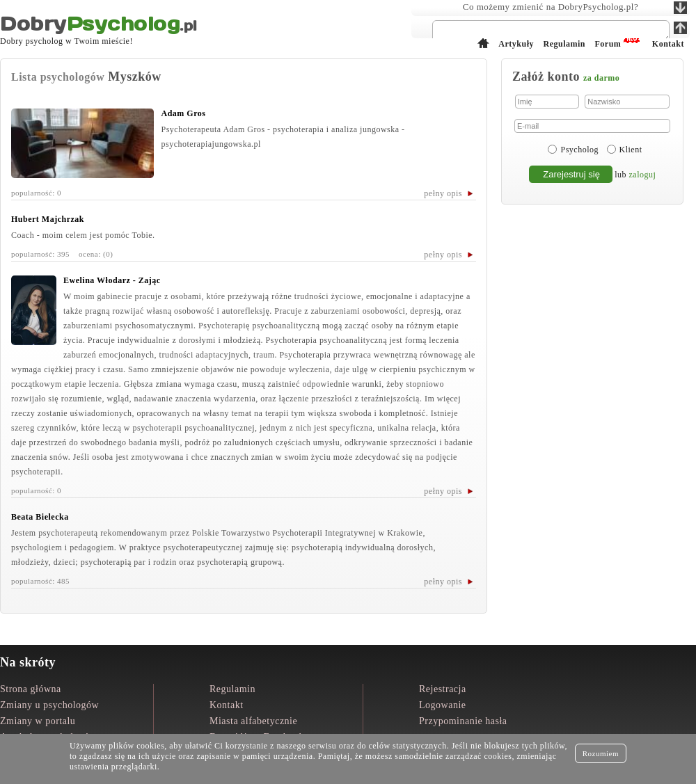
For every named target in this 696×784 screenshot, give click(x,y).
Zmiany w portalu (38, 721)
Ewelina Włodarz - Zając (112, 280)
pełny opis (443, 193)
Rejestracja (443, 689)
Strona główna (31, 689)
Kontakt (227, 705)
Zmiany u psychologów (49, 705)
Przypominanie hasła (463, 721)
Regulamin (232, 689)
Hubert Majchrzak (48, 219)
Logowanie (442, 705)
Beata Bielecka (40, 517)
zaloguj (643, 175)
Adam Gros (183, 113)
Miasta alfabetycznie (253, 721)
